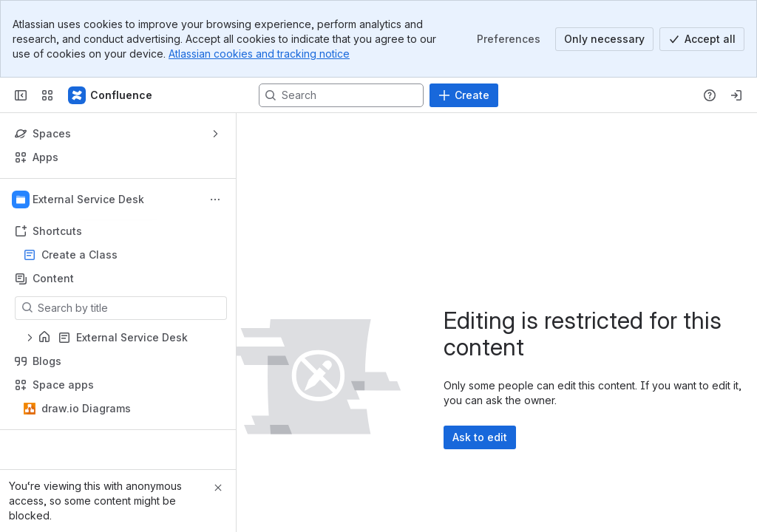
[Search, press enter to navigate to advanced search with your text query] (341, 95)
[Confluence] (111, 95)
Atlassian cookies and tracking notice (259, 54)
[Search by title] (130, 308)
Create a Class (79, 255)
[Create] (464, 95)
